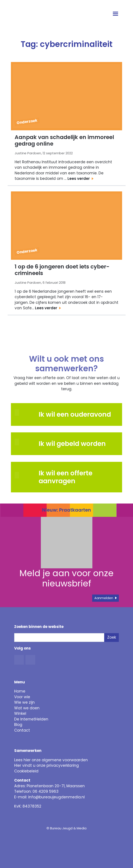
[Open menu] (116, 14)
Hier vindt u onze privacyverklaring (47, 765)
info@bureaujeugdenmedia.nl (56, 797)
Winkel (20, 713)
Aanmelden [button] (104, 598)
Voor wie (22, 697)
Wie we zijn (24, 702)
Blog (18, 725)
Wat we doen (27, 708)
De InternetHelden (31, 719)
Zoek (112, 637)
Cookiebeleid (26, 771)
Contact (22, 730)
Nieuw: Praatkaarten (66, 510)
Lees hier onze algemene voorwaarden (51, 760)
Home (20, 691)
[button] (25, 442)
